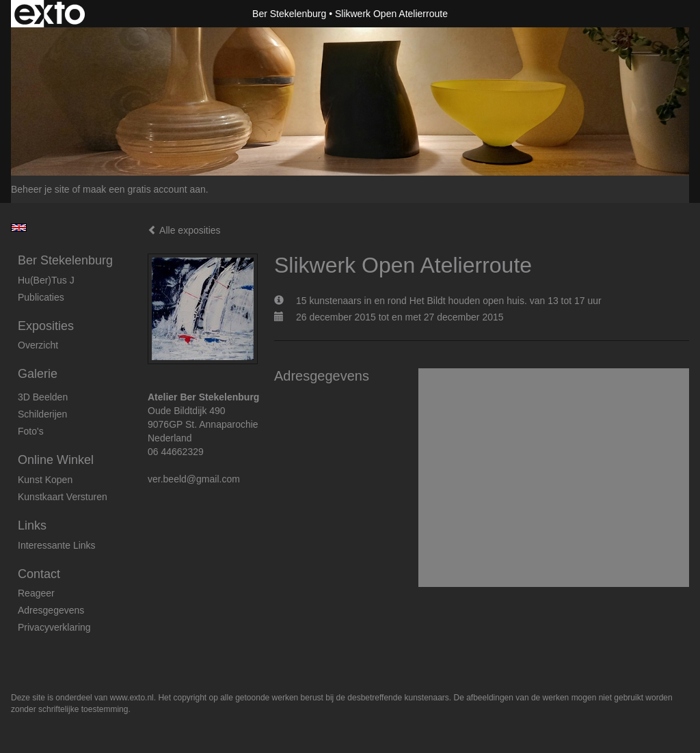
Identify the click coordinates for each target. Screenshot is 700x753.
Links (32, 525)
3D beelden (43, 397)
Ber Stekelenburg (289, 14)
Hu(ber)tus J (46, 280)
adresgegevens (51, 610)
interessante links (57, 545)
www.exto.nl (132, 698)
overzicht (38, 345)
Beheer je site (40, 189)
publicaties (41, 297)
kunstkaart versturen (63, 497)
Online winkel (56, 460)
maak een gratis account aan (144, 189)
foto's (31, 431)
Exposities (46, 326)
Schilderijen (42, 414)
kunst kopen (45, 480)
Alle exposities (184, 230)
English (19, 228)
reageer (36, 593)
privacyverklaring (54, 627)
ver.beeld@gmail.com (194, 479)
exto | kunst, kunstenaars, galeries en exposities (50, 14)
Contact (39, 574)
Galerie (38, 374)
